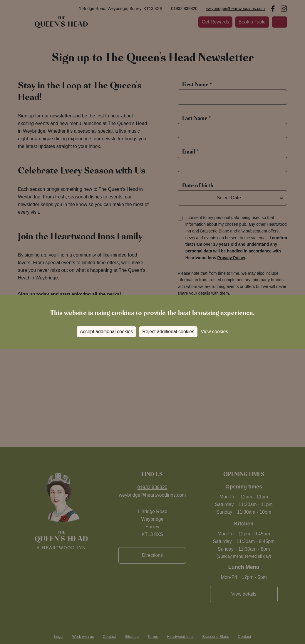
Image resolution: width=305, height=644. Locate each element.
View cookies (214, 332)
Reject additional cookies (168, 332)
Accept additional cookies (107, 332)
